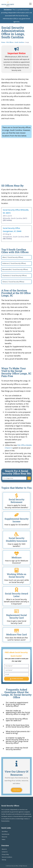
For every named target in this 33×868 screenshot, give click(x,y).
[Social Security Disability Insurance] (17, 534)
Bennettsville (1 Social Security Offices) (15, 269)
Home (3, 42)
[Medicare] (17, 554)
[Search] (29, 478)
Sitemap (4, 860)
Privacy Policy (5, 854)
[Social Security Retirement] (17, 496)
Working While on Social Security (17, 575)
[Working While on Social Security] (17, 570)
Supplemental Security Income (17, 520)
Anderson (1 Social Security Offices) (14, 263)
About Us (4, 849)
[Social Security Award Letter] (17, 590)
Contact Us (5, 852)
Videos (4, 839)
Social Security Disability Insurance (16, 539)
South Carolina (19, 42)
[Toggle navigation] (30, 4)
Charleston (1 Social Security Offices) (15, 276)
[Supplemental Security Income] (17, 515)
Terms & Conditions (7, 857)
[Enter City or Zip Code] (14, 478)
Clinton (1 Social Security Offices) (13, 282)
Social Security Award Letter (16, 595)
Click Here (16, 790)
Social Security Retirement (17, 501)
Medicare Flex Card (16, 634)
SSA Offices (10, 42)
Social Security (5, 834)
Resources (4, 837)
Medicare (17, 557)
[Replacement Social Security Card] (17, 611)
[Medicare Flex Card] (17, 631)
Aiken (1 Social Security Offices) (13, 257)
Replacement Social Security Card (16, 616)
